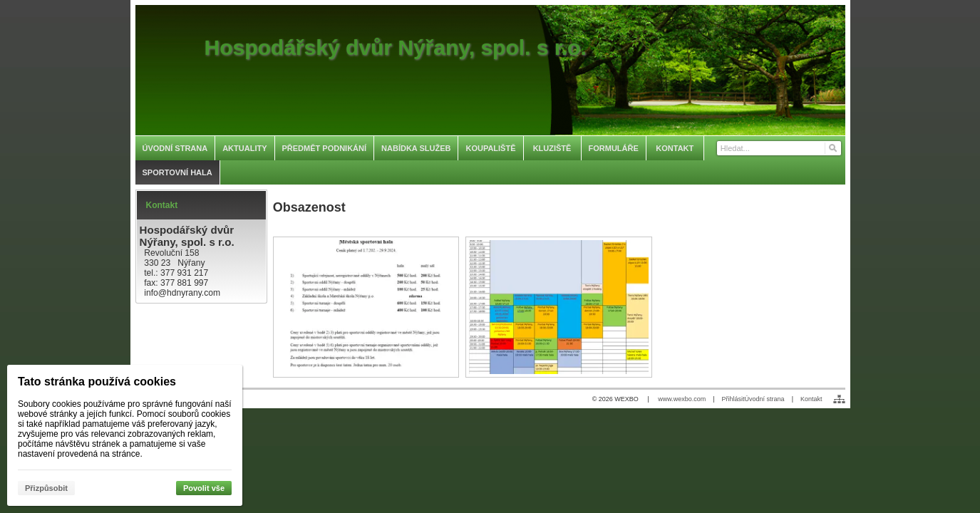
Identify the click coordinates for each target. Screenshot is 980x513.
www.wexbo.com (682, 399)
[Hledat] (832, 148)
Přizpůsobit (46, 488)
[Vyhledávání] (779, 148)
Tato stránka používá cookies (97, 382)
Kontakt (811, 399)
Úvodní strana (765, 399)
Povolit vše (204, 488)
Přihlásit (733, 399)
